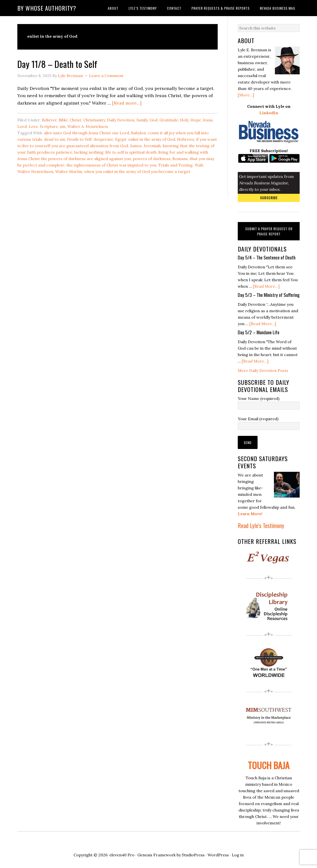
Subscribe (269, 198)
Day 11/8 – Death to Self (57, 64)
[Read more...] (127, 103)
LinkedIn (269, 113)
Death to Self (79, 139)
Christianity (94, 120)
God (154, 120)
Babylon (138, 133)
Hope (196, 120)
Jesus (208, 120)
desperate (103, 139)
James (136, 146)
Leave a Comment (106, 76)
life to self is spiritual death (131, 152)
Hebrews (186, 139)
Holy (184, 120)
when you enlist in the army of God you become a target (137, 171)
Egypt (121, 139)
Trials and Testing (175, 165)
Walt (199, 165)
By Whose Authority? (47, 8)
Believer (49, 120)
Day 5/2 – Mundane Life (259, 332)
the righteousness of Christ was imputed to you (111, 165)
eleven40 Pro (122, 855)
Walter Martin (69, 171)
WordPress (218, 855)
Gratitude (169, 120)
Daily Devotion (121, 120)
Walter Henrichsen (35, 171)
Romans (180, 159)
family (142, 120)
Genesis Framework (157, 855)
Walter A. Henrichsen (88, 126)
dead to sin (55, 139)
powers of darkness (152, 159)
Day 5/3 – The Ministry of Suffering (269, 295)
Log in (238, 855)
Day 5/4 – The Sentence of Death (267, 257)
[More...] (246, 95)
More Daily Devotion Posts (263, 370)
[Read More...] (266, 286)
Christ (75, 120)
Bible (63, 120)
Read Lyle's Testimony (261, 525)
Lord (22, 126)
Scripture (49, 126)
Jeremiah (152, 146)
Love (33, 126)
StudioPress (193, 855)
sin (63, 126)
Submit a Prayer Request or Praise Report (269, 231)
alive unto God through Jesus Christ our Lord (86, 133)
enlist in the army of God (152, 139)
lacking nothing (89, 152)
